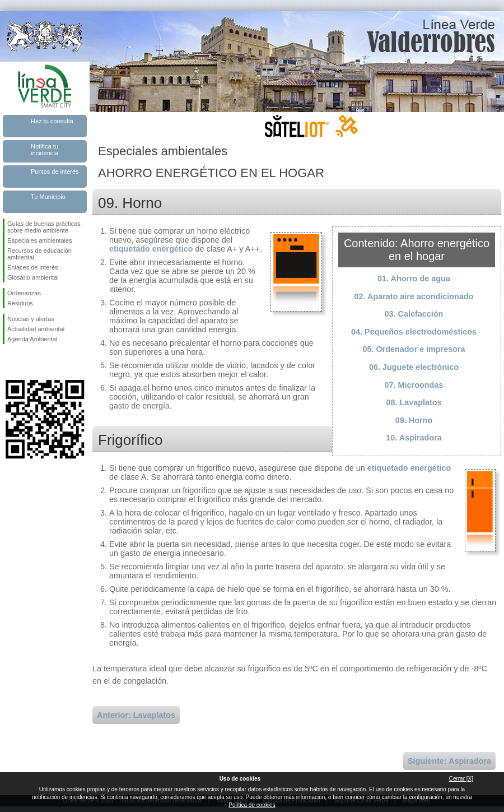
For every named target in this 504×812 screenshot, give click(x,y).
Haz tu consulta (52, 121)
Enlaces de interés (33, 267)
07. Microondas (414, 385)
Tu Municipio (48, 197)
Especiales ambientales (40, 240)
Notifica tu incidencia (45, 150)
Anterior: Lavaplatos (136, 715)
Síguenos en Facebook (10, 362)
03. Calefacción (414, 314)
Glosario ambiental (33, 277)
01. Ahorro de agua (414, 279)
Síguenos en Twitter (28, 362)
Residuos (20, 303)
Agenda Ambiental (32, 339)
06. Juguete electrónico (414, 367)
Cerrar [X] (461, 779)
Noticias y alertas (31, 319)
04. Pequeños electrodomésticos (414, 332)
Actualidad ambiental (36, 329)
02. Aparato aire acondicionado (414, 296)
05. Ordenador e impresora (414, 349)
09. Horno (414, 420)
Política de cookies (252, 805)
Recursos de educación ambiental (39, 254)
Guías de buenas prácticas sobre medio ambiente (44, 227)
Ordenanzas (24, 293)
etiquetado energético (151, 249)
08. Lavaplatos (414, 402)
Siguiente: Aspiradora (449, 761)
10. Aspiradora (414, 438)
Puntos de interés (55, 171)
